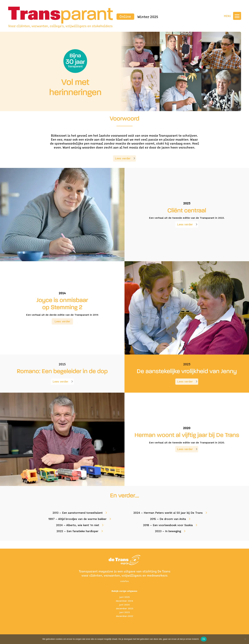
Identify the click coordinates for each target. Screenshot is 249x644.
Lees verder (123, 158)
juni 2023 (125, 612)
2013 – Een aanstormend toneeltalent (78, 513)
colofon (124, 581)
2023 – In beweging (168, 531)
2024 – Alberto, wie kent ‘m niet (78, 525)
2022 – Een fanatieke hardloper (77, 531)
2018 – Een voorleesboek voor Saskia (168, 525)
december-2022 (124, 616)
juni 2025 (124, 597)
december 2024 (124, 601)
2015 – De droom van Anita (168, 519)
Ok (204, 639)
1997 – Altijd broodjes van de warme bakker (77, 519)
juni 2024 (124, 605)
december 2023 (125, 608)
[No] (245, 639)
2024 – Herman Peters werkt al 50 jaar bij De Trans (168, 513)
